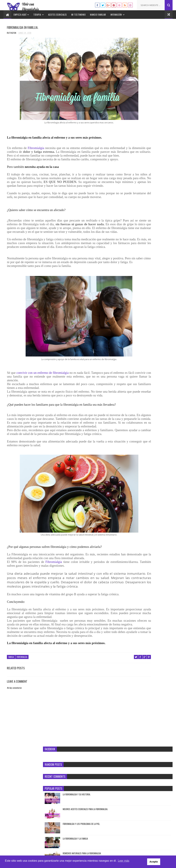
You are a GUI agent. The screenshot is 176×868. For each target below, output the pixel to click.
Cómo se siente (152, 207)
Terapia (37, 15)
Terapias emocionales (134, 267)
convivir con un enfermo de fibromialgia (43, 395)
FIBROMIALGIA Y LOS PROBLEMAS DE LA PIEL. (156, 101)
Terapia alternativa (148, 261)
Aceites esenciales (57, 15)
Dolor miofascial (132, 219)
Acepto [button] (165, 862)
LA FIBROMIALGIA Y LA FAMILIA (154, 114)
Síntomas (155, 153)
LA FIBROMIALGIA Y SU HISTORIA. (156, 70)
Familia (11, 712)
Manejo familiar (98, 15)
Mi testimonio (79, 15)
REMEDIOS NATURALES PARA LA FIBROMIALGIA (155, 131)
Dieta (127, 213)
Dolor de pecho (145, 213)
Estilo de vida (131, 231)
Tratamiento (141, 159)
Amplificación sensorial (135, 201)
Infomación (116, 15)
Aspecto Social (131, 207)
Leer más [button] (124, 862)
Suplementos (147, 255)
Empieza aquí (20, 15)
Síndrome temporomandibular (138, 249)
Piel (127, 243)
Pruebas (143, 153)
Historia (149, 237)
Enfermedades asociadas (135, 225)
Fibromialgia (37, 141)
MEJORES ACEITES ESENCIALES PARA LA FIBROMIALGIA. (154, 87)
